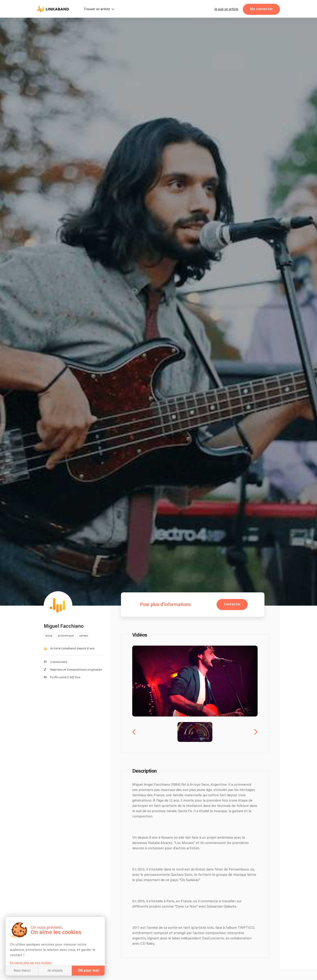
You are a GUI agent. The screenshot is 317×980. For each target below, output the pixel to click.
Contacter (232, 604)
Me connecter (261, 9)
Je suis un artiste (226, 9)
